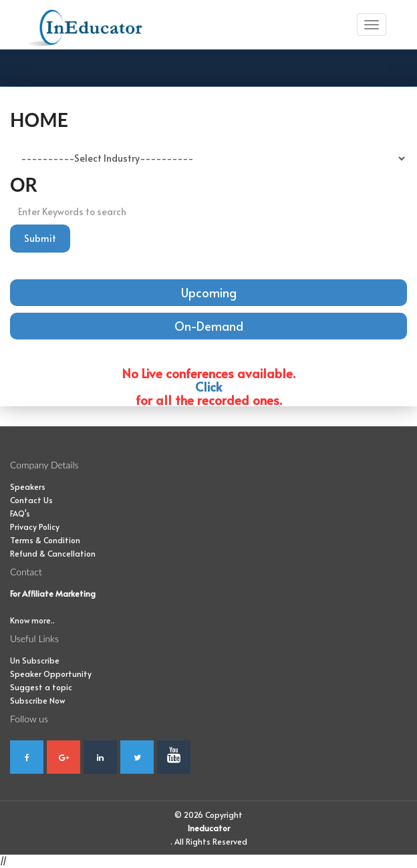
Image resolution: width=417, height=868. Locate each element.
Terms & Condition (45, 540)
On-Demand (209, 326)
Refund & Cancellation (53, 553)
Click (208, 386)
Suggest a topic (41, 687)
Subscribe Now (37, 700)
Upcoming (209, 293)
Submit (40, 238)
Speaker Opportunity (51, 674)
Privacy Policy (35, 527)
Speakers (28, 486)
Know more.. (32, 620)
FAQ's (20, 513)
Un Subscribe (35, 660)
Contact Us (31, 500)
